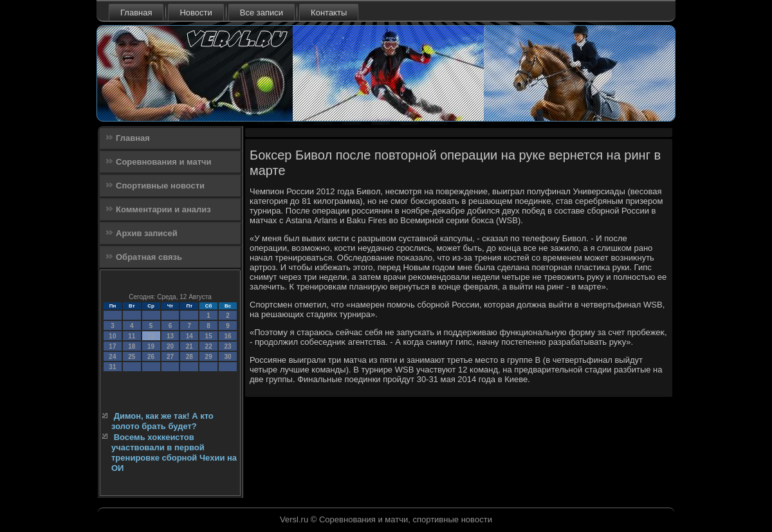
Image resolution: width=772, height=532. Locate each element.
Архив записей (147, 233)
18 (132, 346)
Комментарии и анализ (163, 209)
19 (151, 346)
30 (227, 357)
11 (132, 336)
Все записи (262, 13)
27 (170, 357)
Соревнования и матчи (164, 162)
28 (189, 357)
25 (132, 357)
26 (151, 357)
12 (151, 336)
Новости (196, 13)
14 (189, 336)
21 (189, 346)
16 (227, 336)
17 (112, 346)
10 (112, 336)
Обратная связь (149, 257)
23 (227, 346)
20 (170, 346)
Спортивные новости (160, 186)
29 (209, 357)
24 (112, 357)
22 (209, 346)
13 (170, 336)
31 (112, 367)
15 (209, 336)
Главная (136, 13)
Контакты (329, 13)
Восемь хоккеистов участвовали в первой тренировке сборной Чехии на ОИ (174, 453)
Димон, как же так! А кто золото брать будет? (162, 421)
